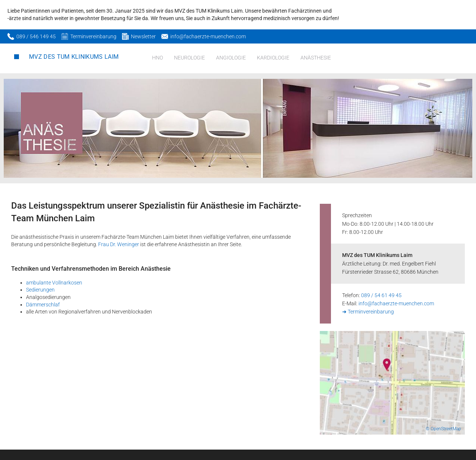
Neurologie (189, 58)
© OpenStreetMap (443, 429)
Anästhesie (316, 58)
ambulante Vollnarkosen (54, 283)
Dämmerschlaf (43, 305)
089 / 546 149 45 (36, 36)
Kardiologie (273, 58)
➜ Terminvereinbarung (368, 312)
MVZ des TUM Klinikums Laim (74, 57)
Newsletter (143, 36)
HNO (157, 58)
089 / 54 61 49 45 (381, 295)
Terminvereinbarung (93, 36)
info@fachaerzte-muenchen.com (208, 36)
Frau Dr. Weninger (119, 244)
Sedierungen (40, 290)
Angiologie (231, 58)
